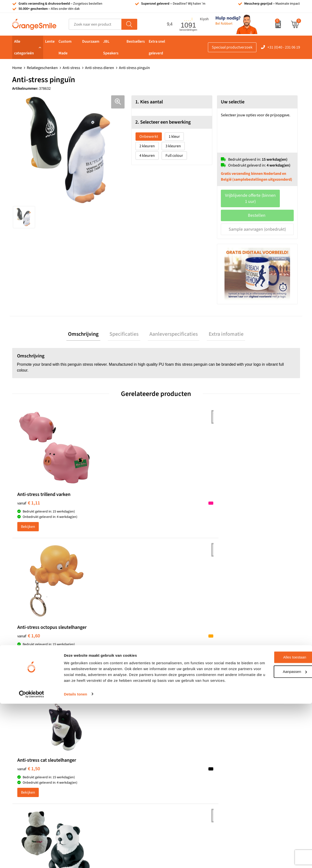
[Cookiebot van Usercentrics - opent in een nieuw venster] (32, 858)
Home (17, 68)
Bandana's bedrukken (109, 730)
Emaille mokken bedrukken (113, 760)
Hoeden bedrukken (107, 768)
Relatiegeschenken (42, 68)
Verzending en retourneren (255, 753)
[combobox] (95, 24)
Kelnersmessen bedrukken (113, 723)
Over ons (241, 723)
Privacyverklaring (247, 797)
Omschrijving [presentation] (89, 329)
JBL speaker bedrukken (181, 775)
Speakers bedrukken (179, 753)
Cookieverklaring (247, 790)
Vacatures (241, 738)
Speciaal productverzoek (232, 47)
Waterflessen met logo (180, 738)
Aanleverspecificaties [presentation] (172, 329)
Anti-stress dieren (100, 68)
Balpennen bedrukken (180, 768)
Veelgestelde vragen (250, 745)
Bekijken (28, 530)
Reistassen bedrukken (109, 745)
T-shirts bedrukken (178, 730)
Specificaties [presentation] (126, 329)
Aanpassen (271, 830)
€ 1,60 (101, 506)
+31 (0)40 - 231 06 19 (284, 47)
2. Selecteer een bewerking (163, 122)
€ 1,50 (172, 501)
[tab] (89, 329)
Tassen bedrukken (177, 723)
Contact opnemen (248, 760)
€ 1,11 (29, 501)
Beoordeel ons (61, 640)
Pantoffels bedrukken (108, 738)
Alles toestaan (271, 816)
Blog (237, 782)
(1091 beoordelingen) (61, 630)
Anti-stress (71, 68)
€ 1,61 (244, 501)
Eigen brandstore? (248, 775)
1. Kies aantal (149, 102)
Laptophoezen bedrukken (112, 753)
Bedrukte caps (174, 760)
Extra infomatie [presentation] (221, 329)
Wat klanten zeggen (249, 730)
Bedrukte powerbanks (180, 745)
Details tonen (75, 858)
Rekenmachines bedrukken (113, 775)
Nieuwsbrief (243, 768)
